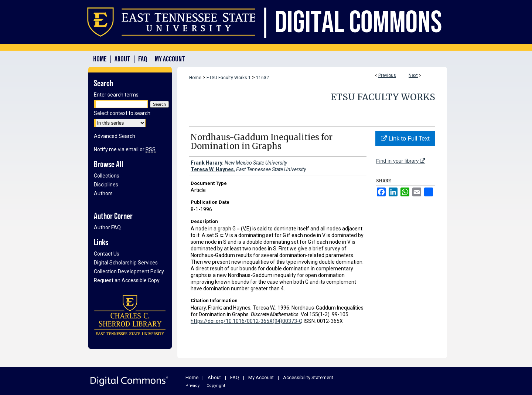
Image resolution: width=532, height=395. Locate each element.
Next (413, 75)
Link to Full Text (405, 139)
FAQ (235, 377)
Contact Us (107, 254)
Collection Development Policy (129, 271)
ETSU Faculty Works (383, 97)
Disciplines (106, 185)
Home (195, 78)
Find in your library (401, 161)
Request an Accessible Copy (127, 280)
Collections (107, 176)
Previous (387, 75)
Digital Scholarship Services (126, 263)
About (214, 377)
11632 (262, 78)
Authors (103, 193)
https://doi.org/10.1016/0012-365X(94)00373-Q (247, 321)
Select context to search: (123, 113)
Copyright (216, 386)
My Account (261, 377)
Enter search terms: (117, 95)
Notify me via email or (125, 149)
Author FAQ (107, 227)
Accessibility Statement (308, 377)
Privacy (192, 386)
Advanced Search (115, 136)
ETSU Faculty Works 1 (229, 78)
